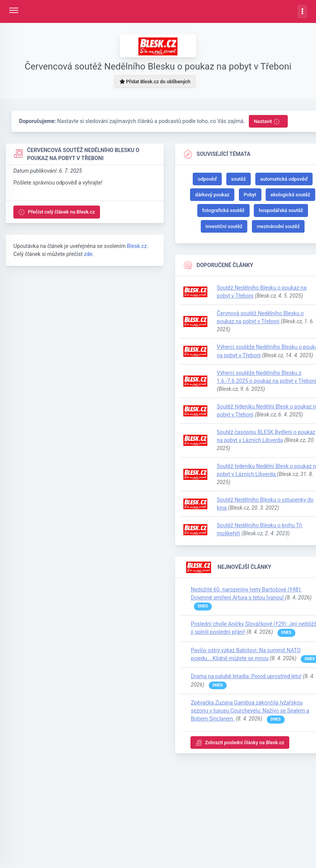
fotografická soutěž (223, 210)
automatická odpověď (284, 179)
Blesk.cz (137, 246)
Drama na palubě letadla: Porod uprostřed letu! (246, 676)
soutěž (239, 179)
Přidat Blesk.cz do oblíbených (155, 82)
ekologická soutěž (290, 195)
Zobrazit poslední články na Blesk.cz (240, 743)
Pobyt (250, 195)
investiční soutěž (224, 226)
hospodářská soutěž (281, 210)
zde (88, 254)
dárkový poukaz (212, 195)
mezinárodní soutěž (278, 226)
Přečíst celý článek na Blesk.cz (57, 212)
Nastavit (267, 122)
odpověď (207, 179)
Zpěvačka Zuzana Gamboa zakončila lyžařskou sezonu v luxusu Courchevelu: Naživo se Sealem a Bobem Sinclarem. (250, 711)
